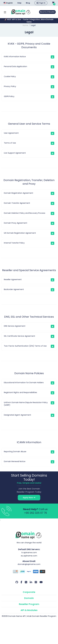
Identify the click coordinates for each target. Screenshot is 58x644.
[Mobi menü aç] (5, 12)
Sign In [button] (42, 3)
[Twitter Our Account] (26, 582)
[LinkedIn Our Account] (31, 582)
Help (19, 3)
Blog (28, 3)
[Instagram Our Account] (36, 582)
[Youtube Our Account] (41, 582)
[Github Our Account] (17, 582)
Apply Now (29, 498)
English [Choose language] (8, 3)
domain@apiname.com (29, 564)
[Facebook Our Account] (21, 582)
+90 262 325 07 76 (35, 513)
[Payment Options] (29, 572)
